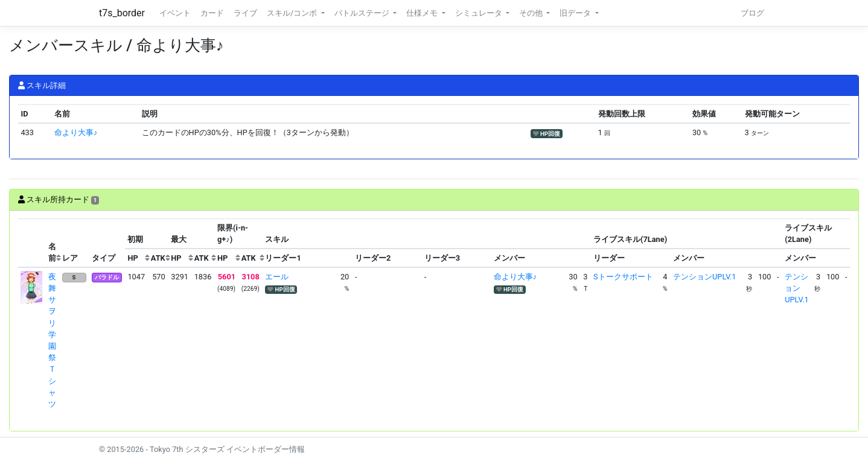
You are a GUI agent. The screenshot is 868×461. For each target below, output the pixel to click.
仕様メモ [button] (423, 13)
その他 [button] (532, 13)
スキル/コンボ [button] (293, 13)
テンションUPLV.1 (704, 277)
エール (277, 277)
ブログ (752, 13)
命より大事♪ (76, 132)
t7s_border (122, 13)
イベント (175, 13)
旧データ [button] (576, 13)
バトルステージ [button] (363, 13)
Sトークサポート (623, 277)
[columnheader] (32, 243)
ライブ (245, 13)
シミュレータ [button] (480, 13)
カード (212, 13)
